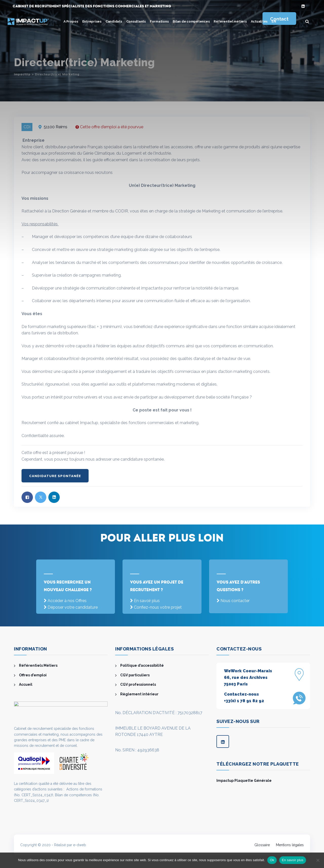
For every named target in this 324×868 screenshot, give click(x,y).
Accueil (26, 684)
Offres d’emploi (33, 675)
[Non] (318, 860)
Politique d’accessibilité (142, 665)
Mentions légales (290, 845)
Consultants (136, 21)
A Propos (71, 21)
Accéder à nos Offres (67, 601)
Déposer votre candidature (73, 607)
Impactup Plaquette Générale (244, 781)
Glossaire (262, 845)
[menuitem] (274, 22)
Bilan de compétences (191, 21)
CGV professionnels (138, 684)
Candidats (114, 21)
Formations (159, 21)
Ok (272, 860)
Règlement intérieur (139, 694)
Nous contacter (235, 601)
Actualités (259, 21)
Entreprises (92, 21)
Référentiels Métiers (38, 665)
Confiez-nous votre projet (158, 607)
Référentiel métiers (230, 21)
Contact (279, 19)
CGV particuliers (135, 675)
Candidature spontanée (55, 476)
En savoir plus (147, 601)
